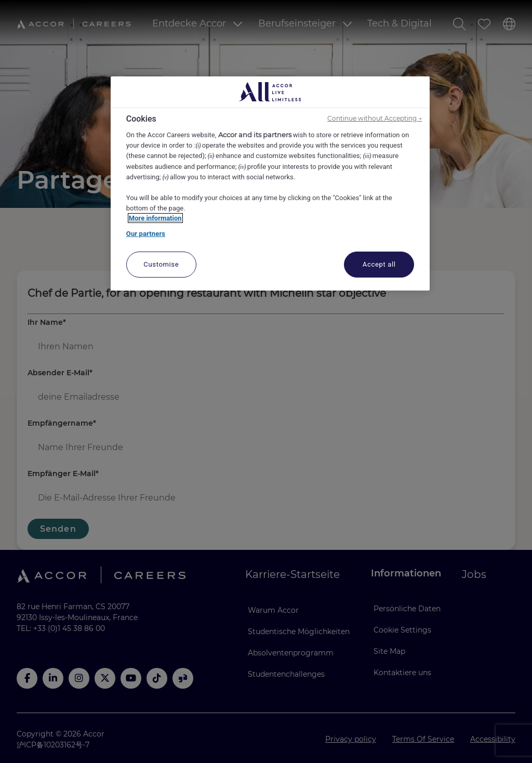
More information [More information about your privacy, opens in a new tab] (155, 218)
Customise (161, 264)
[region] (270, 184)
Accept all (379, 264)
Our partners (146, 234)
